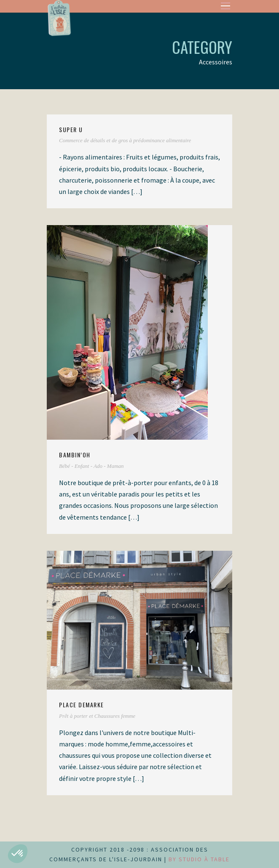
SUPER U (71, 129)
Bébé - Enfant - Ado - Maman (91, 466)
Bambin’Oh (75, 455)
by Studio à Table (199, 859)
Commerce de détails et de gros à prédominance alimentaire (125, 140)
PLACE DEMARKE (82, 705)
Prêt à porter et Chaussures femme (97, 716)
